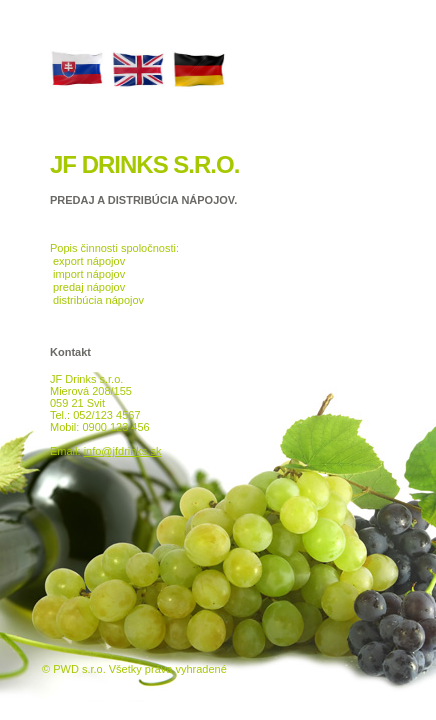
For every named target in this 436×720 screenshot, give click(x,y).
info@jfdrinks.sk (123, 451)
